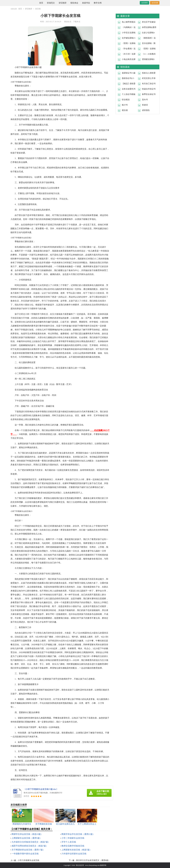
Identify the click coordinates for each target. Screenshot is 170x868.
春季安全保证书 (149, 94)
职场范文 (51, 3)
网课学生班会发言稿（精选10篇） (27, 834)
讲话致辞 (63, 3)
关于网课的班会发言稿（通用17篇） (28, 850)
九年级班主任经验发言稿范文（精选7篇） (31, 842)
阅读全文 (68, 22)
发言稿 (38, 9)
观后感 (125, 110)
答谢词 (145, 105)
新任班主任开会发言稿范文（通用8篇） (93, 860)
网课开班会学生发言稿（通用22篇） (78, 834)
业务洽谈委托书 (129, 89)
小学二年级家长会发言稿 (73, 838)
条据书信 (86, 3)
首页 (41, 3)
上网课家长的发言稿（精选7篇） (76, 850)
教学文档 (98, 3)
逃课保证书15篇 (129, 73)
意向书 (145, 99)
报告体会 (74, 3)
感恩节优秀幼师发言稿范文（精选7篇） (30, 846)
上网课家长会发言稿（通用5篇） (27, 838)
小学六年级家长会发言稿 (29, 860)
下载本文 (77, 22)
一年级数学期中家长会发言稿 (25, 854)
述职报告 (146, 110)
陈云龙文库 (80, 865)
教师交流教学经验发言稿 (73, 846)
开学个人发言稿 (69, 842)
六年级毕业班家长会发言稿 (74, 854)
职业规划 (126, 99)
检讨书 (125, 105)
